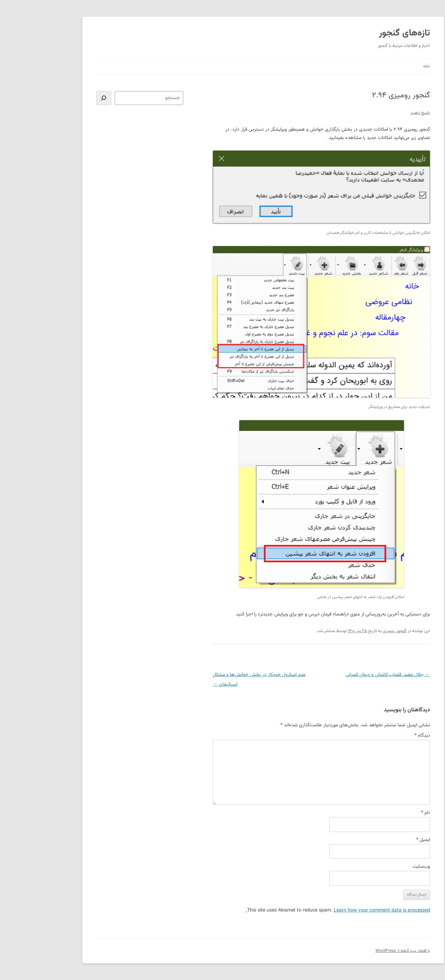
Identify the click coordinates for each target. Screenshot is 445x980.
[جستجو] (63, 98)
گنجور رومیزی (354, 631)
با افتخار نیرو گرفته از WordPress (362, 951)
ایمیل (382, 840)
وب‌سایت (381, 867)
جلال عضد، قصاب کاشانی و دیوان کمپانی (347, 675)
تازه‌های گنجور (364, 33)
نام (385, 813)
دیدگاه (382, 736)
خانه (386, 66)
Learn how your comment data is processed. (297, 910)
